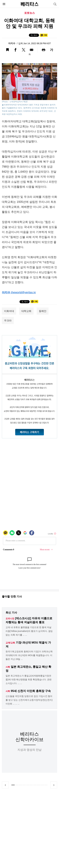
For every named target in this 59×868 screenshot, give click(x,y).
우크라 (8, 320)
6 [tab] (31, 785)
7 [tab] (35, 785)
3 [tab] (20, 785)
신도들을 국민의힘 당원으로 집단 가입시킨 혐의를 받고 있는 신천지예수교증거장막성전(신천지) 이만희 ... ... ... (29, 700)
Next (54, 785)
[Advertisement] (29, 829)
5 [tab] (28, 785)
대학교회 (26, 311)
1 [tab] (13, 785)
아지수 (12, 43)
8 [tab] (39, 785)
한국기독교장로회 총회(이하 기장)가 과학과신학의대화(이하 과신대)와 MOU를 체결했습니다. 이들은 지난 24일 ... (29, 655)
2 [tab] (17, 785)
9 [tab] (42, 785)
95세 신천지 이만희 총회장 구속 (31, 691)
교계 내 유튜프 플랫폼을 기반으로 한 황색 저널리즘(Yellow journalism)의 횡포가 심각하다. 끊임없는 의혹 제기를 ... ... (29, 631)
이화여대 (9, 311)
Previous (5, 785)
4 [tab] (24, 785)
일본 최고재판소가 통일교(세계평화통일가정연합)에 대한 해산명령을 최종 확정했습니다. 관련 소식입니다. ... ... (29, 679)
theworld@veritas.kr (23, 292)
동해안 (43, 311)
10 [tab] (46, 785)
